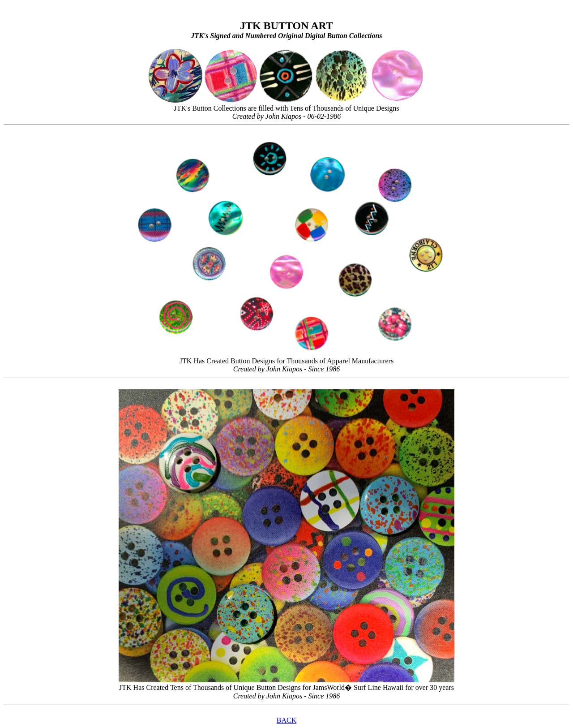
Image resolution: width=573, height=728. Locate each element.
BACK (286, 720)
